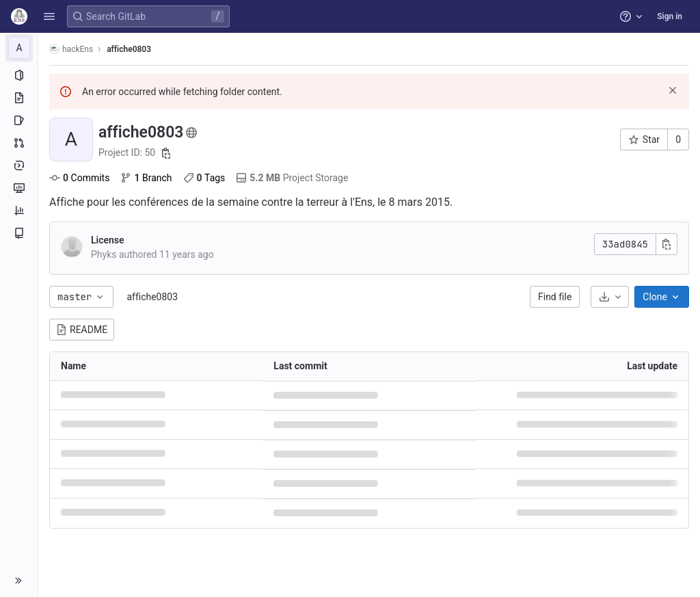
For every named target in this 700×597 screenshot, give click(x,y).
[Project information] (19, 75)
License (108, 240)
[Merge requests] (19, 143)
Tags (204, 178)
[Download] (610, 297)
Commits (79, 178)
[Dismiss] (673, 90)
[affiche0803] (19, 48)
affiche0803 (152, 297)
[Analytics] (19, 211)
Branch (146, 178)
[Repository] (19, 98)
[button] (49, 16)
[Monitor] (19, 188)
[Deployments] (19, 165)
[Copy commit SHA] (667, 244)
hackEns (71, 49)
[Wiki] (19, 233)
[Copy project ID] (166, 153)
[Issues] (19, 120)
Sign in (670, 16)
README (82, 330)
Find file (555, 297)
